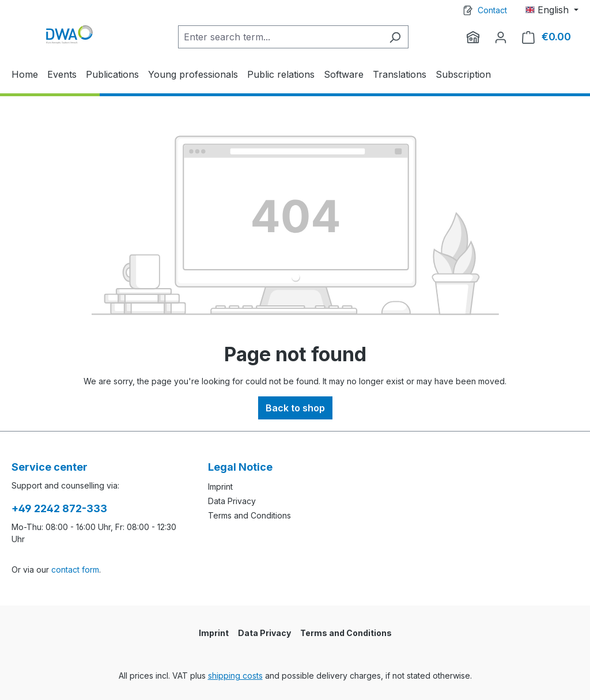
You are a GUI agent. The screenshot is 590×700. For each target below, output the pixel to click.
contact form (75, 570)
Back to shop (295, 408)
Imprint (220, 487)
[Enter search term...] (280, 37)
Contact (492, 10)
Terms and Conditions (249, 515)
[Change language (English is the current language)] (552, 10)
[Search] (395, 37)
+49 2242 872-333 (59, 508)
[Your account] (501, 37)
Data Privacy (232, 501)
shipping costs (235, 676)
